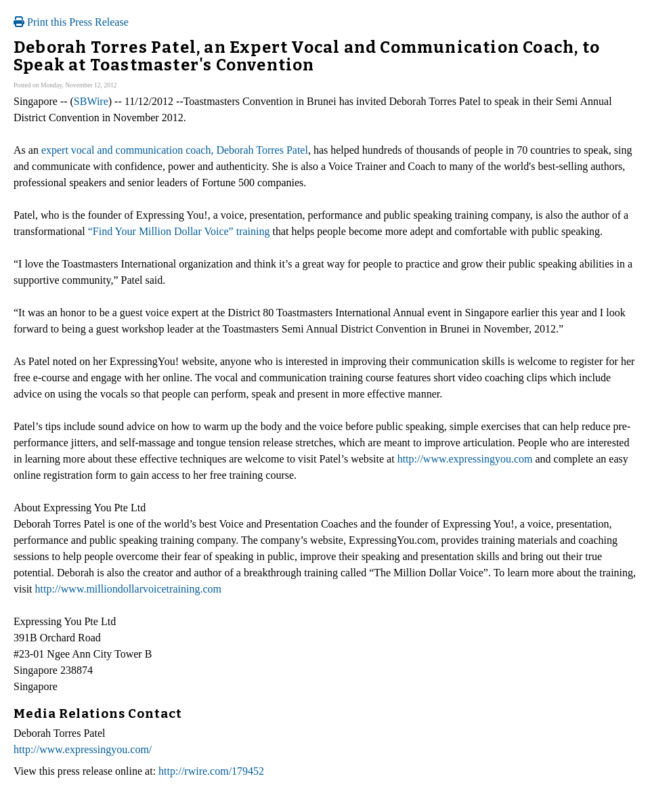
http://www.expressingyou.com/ (83, 749)
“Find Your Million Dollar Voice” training (179, 231)
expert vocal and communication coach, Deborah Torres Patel (175, 150)
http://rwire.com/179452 (211, 771)
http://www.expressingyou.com (465, 459)
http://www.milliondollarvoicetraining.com (128, 589)
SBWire (91, 101)
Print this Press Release (71, 22)
